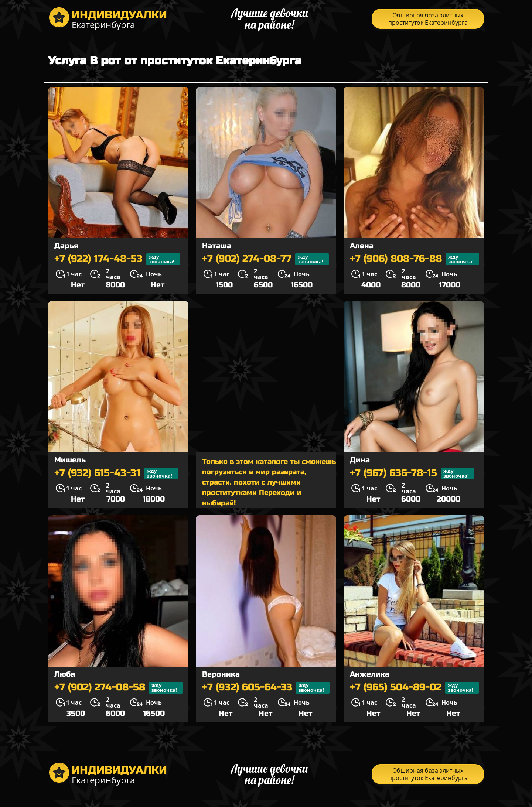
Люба (65, 674)
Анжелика (370, 674)
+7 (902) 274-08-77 (265, 259)
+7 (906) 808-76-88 (415, 259)
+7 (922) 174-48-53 (117, 259)
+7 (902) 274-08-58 (118, 688)
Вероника (221, 674)
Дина (360, 460)
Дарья (66, 246)
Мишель (70, 460)
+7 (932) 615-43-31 (116, 473)
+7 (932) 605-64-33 (266, 688)
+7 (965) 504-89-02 (414, 688)
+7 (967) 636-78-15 (412, 473)
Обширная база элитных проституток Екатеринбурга (428, 19)
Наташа (217, 246)
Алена (362, 246)
